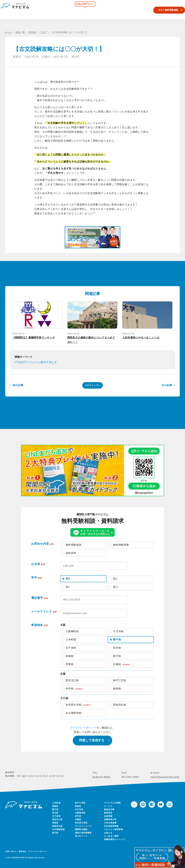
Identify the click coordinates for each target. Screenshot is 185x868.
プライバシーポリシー (83, 728)
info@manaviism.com (165, 777)
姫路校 (78, 806)
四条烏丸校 (57, 826)
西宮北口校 (57, 819)
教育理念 (108, 813)
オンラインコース (83, 826)
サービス (108, 806)
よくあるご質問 (111, 836)
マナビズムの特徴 (112, 803)
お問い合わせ (11, 851)
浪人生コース (114, 10)
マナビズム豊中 (37, 362)
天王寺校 (79, 809)
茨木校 (55, 813)
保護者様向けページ (114, 839)
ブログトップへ (92, 385)
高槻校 (55, 806)
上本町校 (56, 803)
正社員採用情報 (111, 826)
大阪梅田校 (80, 813)
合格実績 (127, 10)
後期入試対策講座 (83, 833)
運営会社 (22, 851)
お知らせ (108, 833)
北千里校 (56, 816)
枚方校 (55, 833)
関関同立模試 (98, 10)
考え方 (53, 362)
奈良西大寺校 (81, 823)
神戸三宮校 (80, 803)
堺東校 (55, 823)
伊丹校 (78, 816)
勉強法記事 (109, 809)
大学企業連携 (110, 823)
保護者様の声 (110, 819)
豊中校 (55, 809)
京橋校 (78, 819)
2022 (21, 362)
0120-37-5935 (101, 777)
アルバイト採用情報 (113, 829)
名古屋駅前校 (58, 829)
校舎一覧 (84, 10)
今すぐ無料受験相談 (163, 10)
